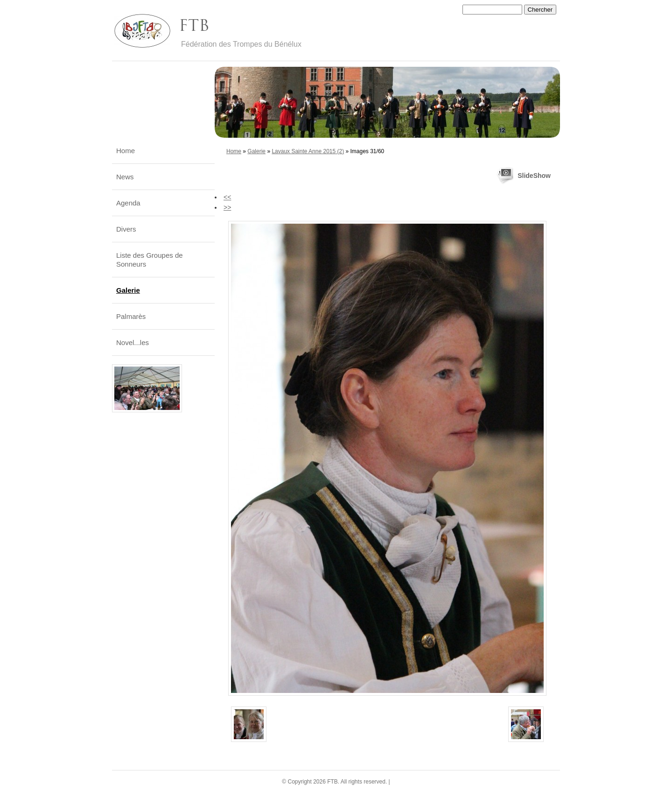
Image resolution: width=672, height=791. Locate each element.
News (125, 177)
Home (234, 151)
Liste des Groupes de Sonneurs (150, 260)
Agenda (128, 203)
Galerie (256, 151)
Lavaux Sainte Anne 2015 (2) (308, 151)
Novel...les (133, 343)
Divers (126, 229)
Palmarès (131, 316)
